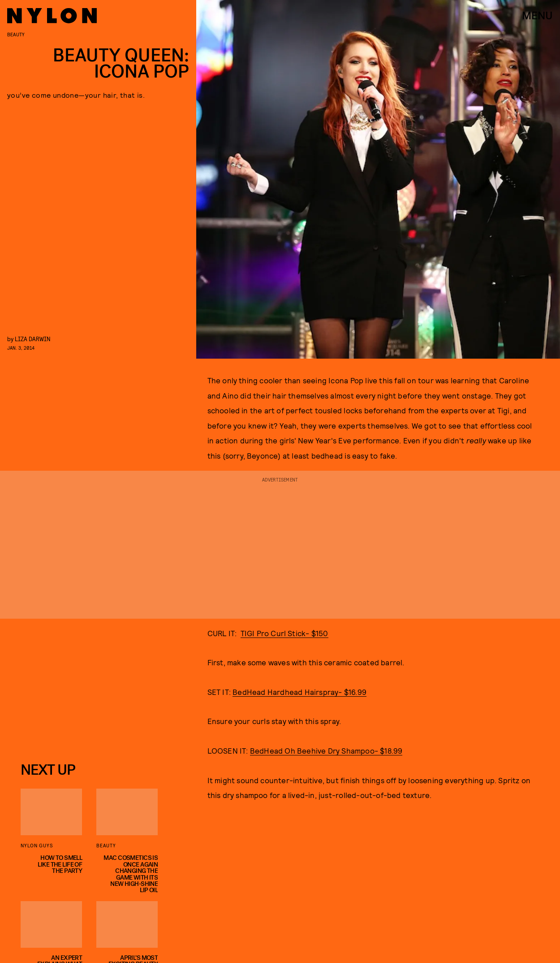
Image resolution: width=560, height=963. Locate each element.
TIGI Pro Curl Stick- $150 (284, 633)
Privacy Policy (66, 738)
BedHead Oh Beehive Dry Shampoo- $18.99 (326, 750)
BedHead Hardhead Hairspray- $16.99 (299, 692)
